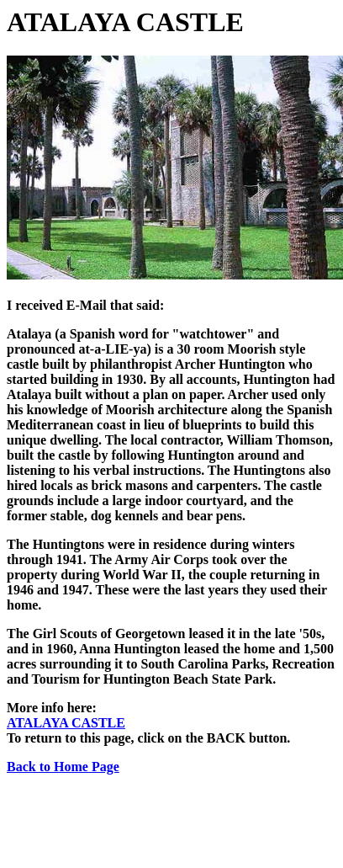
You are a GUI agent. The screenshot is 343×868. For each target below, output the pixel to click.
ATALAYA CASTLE (66, 723)
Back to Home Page (63, 767)
